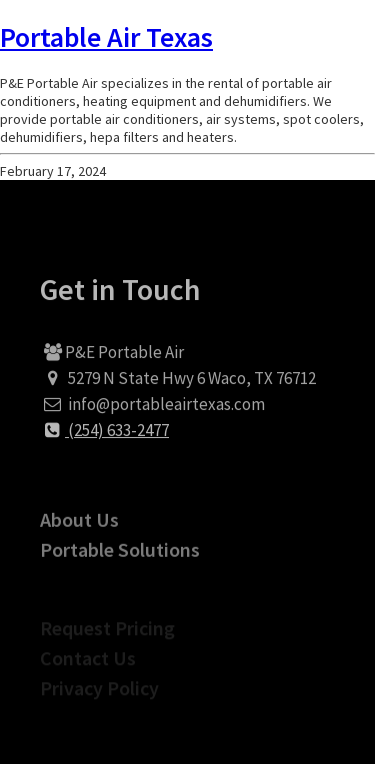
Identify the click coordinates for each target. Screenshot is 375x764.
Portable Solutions (120, 560)
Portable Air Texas (106, 37)
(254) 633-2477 (104, 437)
